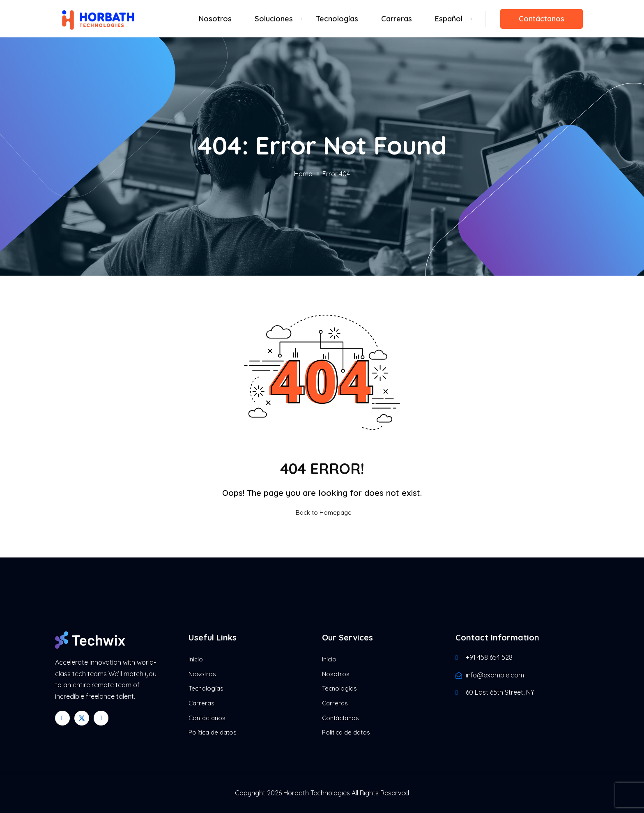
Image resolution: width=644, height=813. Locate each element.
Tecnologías (337, 19)
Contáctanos (542, 19)
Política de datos (213, 732)
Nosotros (215, 19)
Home (303, 174)
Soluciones (274, 19)
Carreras (397, 19)
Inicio (196, 659)
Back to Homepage (322, 512)
